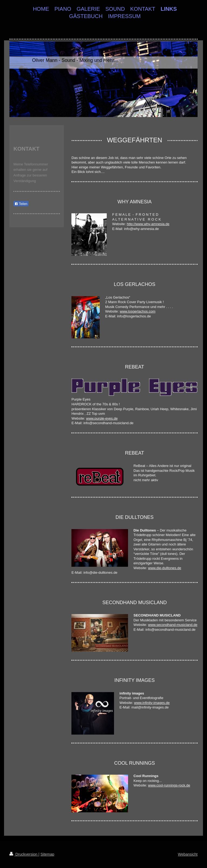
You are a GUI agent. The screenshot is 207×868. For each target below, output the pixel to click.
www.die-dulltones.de (165, 568)
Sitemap (47, 854)
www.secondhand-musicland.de (173, 625)
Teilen (21, 204)
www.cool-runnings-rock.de (169, 785)
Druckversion (24, 854)
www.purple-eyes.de (102, 418)
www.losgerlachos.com (137, 311)
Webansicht (188, 854)
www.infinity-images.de (152, 703)
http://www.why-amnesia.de (148, 224)
